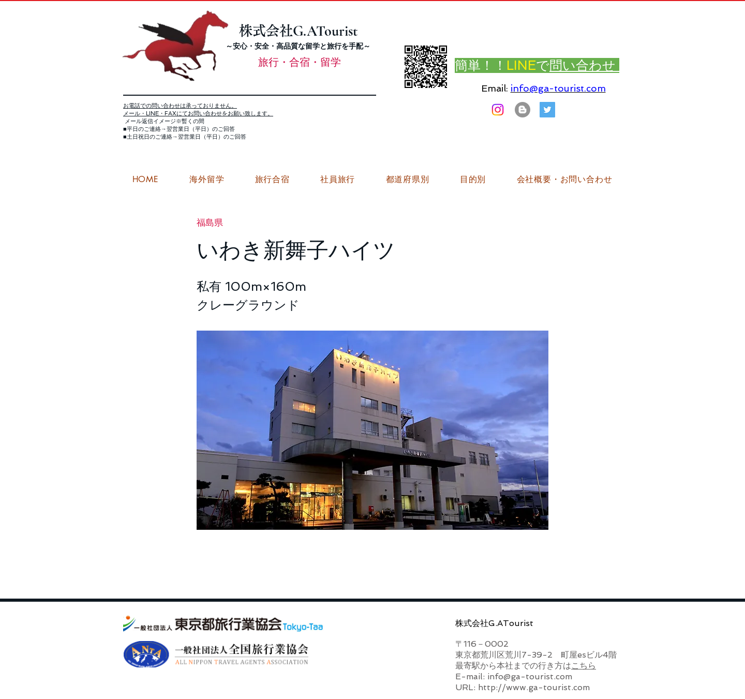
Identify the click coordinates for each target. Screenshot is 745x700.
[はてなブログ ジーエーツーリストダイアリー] (523, 110)
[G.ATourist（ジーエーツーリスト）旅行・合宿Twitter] (547, 110)
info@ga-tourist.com (558, 88)
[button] (564, 180)
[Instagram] (498, 110)
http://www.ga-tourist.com (534, 687)
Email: (495, 88)
